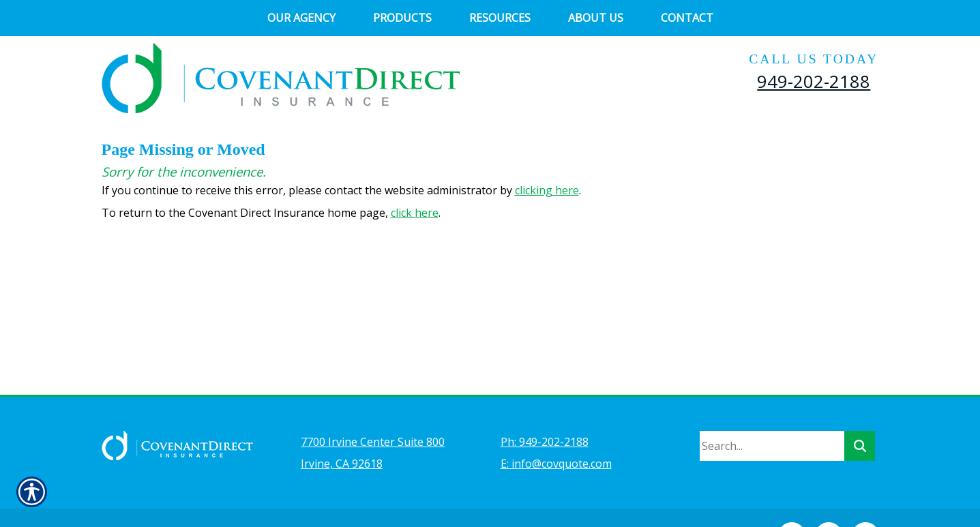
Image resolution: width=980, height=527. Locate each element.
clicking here (547, 190)
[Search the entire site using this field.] (772, 410)
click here (415, 213)
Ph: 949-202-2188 (545, 406)
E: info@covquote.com (556, 427)
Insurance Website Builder (405, 497)
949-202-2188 (814, 81)
